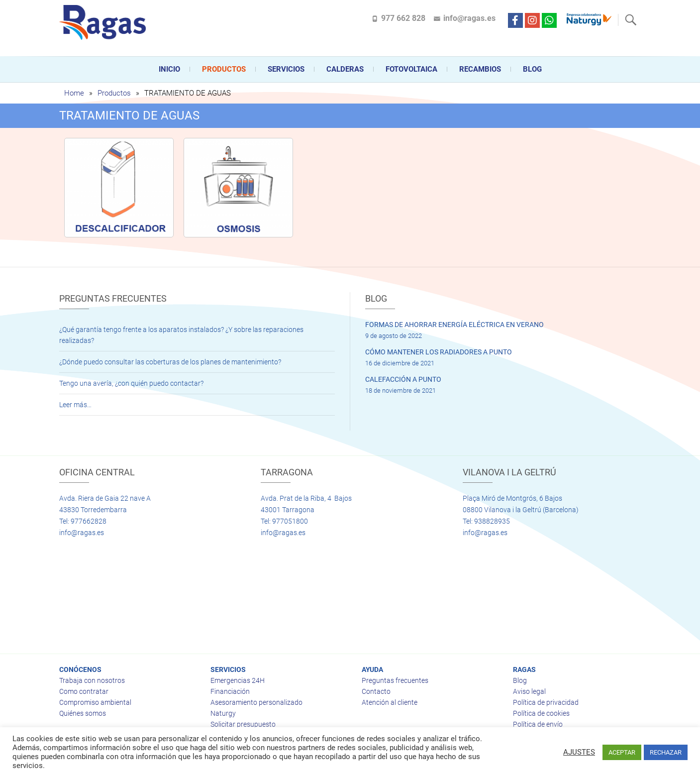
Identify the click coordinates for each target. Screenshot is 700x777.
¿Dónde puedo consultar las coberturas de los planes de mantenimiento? (170, 362)
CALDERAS (345, 69)
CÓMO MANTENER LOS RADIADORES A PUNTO (439, 352)
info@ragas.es (469, 18)
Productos (224, 69)
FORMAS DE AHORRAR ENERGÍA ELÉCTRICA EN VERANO (454, 325)
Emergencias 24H (238, 680)
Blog (532, 69)
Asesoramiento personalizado (256, 702)
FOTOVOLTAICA (411, 69)
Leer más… (75, 405)
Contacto (376, 691)
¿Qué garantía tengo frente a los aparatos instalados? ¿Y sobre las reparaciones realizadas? (181, 335)
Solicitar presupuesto (243, 724)
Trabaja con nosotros (92, 680)
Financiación (230, 691)
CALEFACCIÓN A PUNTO (403, 379)
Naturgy (223, 713)
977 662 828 (403, 18)
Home (74, 93)
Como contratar (84, 691)
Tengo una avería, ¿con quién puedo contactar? (131, 383)
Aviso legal (529, 691)
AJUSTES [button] (579, 752)
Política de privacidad (546, 702)
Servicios (286, 69)
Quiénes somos (83, 713)
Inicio (169, 69)
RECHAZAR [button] (666, 752)
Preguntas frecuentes (395, 680)
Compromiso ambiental (95, 702)
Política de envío (538, 724)
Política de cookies (541, 713)
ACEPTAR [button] (622, 752)
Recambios (480, 69)
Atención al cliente (390, 702)
